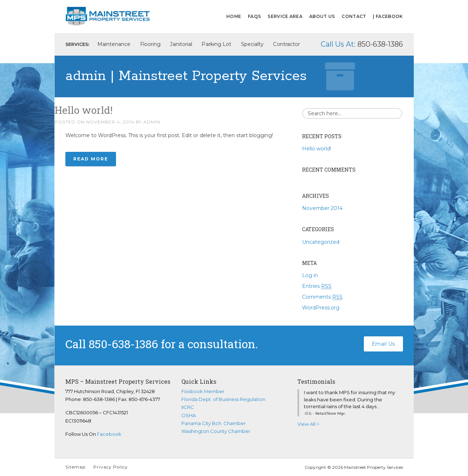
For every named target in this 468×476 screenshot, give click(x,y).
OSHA (189, 415)
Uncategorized (321, 242)
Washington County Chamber (216, 431)
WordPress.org (321, 308)
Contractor (286, 44)
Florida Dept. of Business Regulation (223, 399)
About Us (322, 16)
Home (234, 16)
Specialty (252, 44)
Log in (310, 275)
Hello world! (84, 110)
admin (152, 122)
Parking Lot (216, 44)
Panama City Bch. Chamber (214, 423)
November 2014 (322, 208)
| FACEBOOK (388, 16)
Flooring (150, 44)
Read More (91, 159)
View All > (308, 424)
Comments (322, 297)
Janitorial (181, 44)
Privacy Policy (111, 467)
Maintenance (114, 44)
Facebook (109, 434)
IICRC (188, 407)
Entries (317, 286)
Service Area (285, 16)
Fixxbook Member (203, 391)
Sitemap (75, 467)
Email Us (383, 344)
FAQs (254, 16)
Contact (354, 16)
